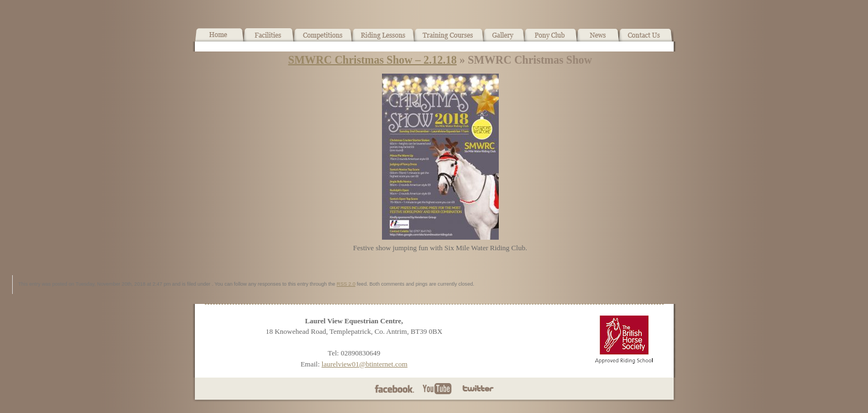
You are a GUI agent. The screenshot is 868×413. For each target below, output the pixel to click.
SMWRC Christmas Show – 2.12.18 (373, 60)
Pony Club (551, 39)
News (598, 39)
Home (219, 39)
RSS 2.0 (346, 284)
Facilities (269, 39)
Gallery (504, 39)
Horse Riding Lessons (383, 39)
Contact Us (646, 39)
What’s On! (323, 39)
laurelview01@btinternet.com (365, 364)
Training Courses (449, 39)
